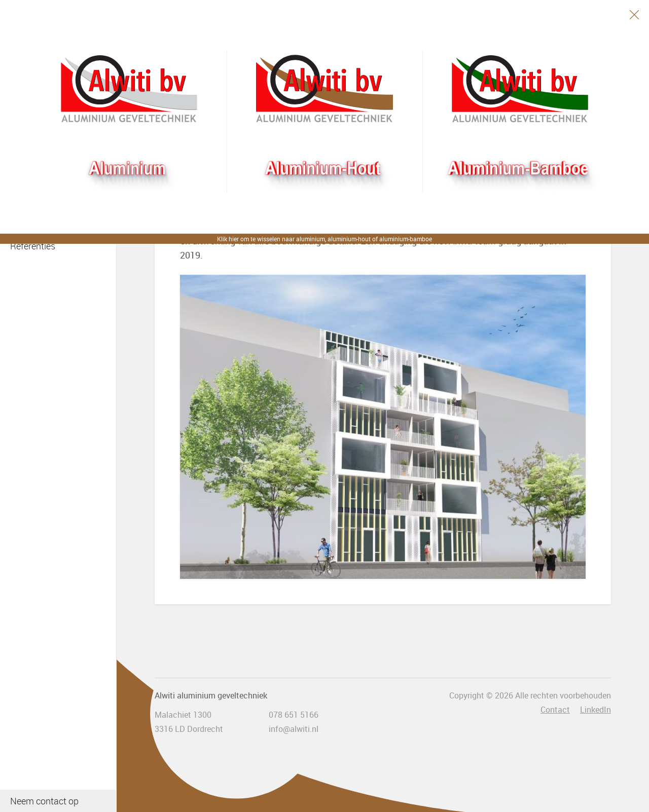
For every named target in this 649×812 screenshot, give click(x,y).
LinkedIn (596, 710)
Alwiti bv (129, 89)
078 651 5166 (294, 715)
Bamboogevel (520, 89)
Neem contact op (44, 801)
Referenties (33, 246)
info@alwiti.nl (294, 729)
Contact (555, 710)
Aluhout (324, 89)
